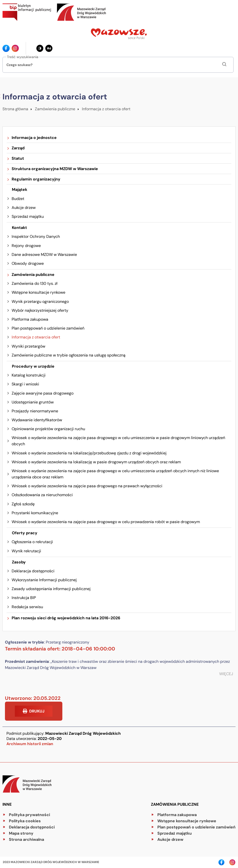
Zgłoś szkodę (23, 504)
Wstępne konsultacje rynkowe (38, 292)
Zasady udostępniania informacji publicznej (51, 589)
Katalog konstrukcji (29, 375)
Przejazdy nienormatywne (35, 411)
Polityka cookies (25, 821)
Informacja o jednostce (34, 138)
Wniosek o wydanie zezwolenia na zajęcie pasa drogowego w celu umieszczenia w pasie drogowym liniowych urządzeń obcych (118, 441)
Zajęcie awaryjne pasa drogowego (43, 393)
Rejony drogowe (26, 246)
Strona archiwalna (26, 839)
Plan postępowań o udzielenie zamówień (48, 328)
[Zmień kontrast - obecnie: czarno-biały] (40, 48)
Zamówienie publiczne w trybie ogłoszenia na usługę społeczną (69, 355)
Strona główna (15, 109)
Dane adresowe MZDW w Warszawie (44, 255)
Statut (18, 158)
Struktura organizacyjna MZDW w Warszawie (55, 169)
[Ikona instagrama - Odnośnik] (15, 48)
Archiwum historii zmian (30, 744)
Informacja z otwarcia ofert (106, 109)
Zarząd (18, 148)
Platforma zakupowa (30, 319)
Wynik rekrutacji (26, 551)
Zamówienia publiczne (55, 109)
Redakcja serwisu (27, 607)
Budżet (18, 199)
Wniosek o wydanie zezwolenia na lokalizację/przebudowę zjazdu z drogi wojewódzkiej (89, 453)
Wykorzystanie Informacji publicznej (44, 580)
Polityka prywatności (29, 815)
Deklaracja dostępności (33, 571)
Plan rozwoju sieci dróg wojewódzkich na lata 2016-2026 (66, 618)
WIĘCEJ (226, 674)
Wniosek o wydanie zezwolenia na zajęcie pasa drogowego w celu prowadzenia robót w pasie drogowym (106, 522)
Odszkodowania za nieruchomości (42, 495)
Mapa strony (21, 833)
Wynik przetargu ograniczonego (40, 301)
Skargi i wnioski (25, 384)
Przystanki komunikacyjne (35, 513)
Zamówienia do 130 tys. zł (35, 283)
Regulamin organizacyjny (36, 179)
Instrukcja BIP (24, 598)
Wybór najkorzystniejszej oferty (40, 310)
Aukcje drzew (24, 208)
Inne (7, 804)
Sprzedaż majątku (28, 216)
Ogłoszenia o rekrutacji (32, 542)
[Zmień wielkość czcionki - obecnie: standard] (49, 48)
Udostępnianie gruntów (33, 402)
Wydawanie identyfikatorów (37, 420)
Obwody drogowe (28, 263)
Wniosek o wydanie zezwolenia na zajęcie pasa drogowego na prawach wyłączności (87, 486)
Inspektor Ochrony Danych (36, 236)
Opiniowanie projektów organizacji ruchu (48, 429)
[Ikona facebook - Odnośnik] (6, 48)
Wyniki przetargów (28, 346)
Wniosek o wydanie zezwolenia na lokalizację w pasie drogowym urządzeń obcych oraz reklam (96, 462)
